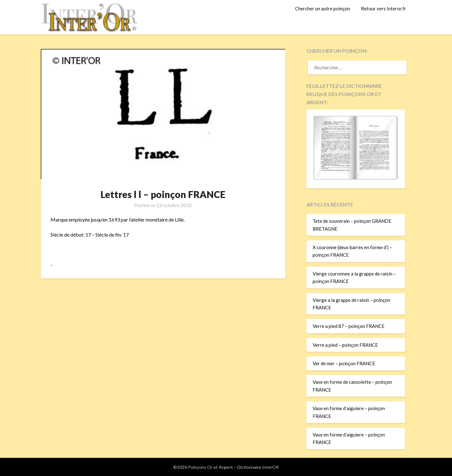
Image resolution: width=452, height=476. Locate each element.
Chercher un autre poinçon (323, 8)
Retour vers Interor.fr (384, 8)
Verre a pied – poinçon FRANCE (345, 345)
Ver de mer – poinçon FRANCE (344, 363)
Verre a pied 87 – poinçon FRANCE (349, 326)
